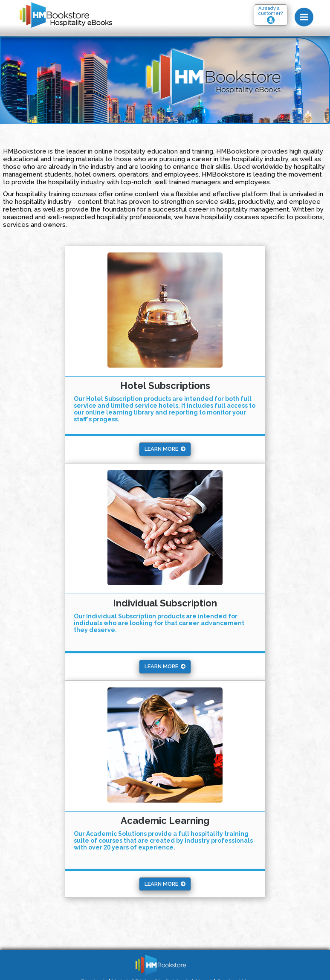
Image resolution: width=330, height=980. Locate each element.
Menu (307, 13)
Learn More (165, 449)
